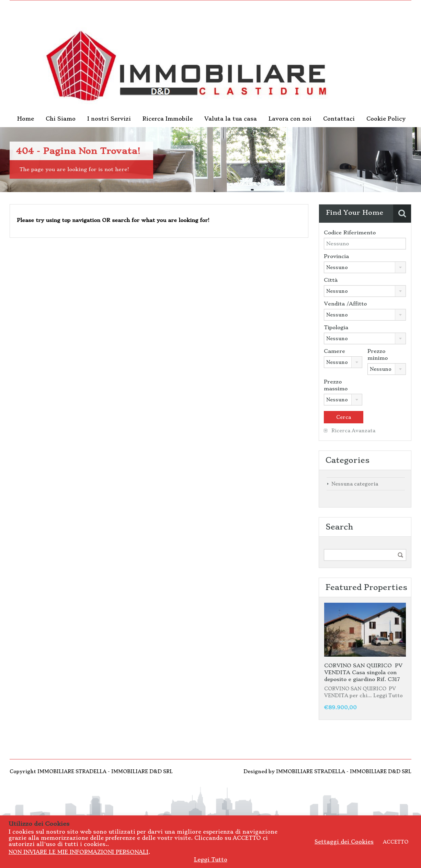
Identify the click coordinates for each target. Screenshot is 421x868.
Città (331, 280)
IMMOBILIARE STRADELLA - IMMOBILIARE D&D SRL (344, 771)
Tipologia (336, 327)
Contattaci (339, 119)
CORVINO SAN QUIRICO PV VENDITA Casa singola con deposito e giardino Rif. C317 (363, 672)
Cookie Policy (386, 119)
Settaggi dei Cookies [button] (344, 842)
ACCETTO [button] (396, 842)
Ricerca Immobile (168, 119)
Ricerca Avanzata (350, 431)
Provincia (336, 256)
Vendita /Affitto (345, 304)
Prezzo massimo (336, 385)
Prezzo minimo (378, 355)
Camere (334, 351)
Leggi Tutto (388, 695)
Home (26, 119)
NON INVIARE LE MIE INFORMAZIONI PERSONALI (78, 852)
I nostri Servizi (109, 119)
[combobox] (365, 267)
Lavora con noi (290, 119)
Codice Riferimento (350, 233)
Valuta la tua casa (231, 119)
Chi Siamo (61, 119)
